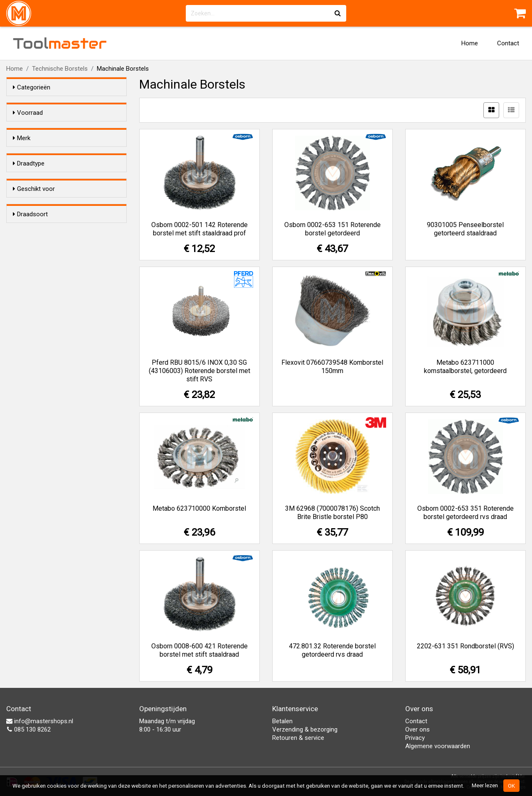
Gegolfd (40, 252)
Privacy (415, 738)
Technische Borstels (60, 69)
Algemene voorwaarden (438, 746)
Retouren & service (298, 738)
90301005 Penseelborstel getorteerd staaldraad (465, 229)
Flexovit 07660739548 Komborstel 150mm (332, 367)
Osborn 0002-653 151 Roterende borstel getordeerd (332, 229)
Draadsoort (30, 350)
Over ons (417, 729)
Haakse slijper (48, 314)
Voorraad (28, 113)
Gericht (39, 263)
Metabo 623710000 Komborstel (199, 508)
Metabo (40, 190)
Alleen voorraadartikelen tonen (67, 129)
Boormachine (48, 325)
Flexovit (40, 180)
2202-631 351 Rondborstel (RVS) (465, 646)
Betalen (282, 721)
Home (470, 43)
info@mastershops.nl (40, 721)
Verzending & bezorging (305, 729)
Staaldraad (44, 366)
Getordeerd (45, 274)
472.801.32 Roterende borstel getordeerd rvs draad (332, 650)
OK (511, 786)
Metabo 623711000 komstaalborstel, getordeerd (465, 367)
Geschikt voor (34, 299)
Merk (22, 153)
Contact (508, 43)
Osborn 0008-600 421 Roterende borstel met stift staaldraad (199, 650)
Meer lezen (485, 785)
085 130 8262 (28, 729)
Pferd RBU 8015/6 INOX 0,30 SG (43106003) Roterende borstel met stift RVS (199, 371)
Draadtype (29, 237)
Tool (60, 43)
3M (34, 169)
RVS (35, 376)
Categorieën (32, 87)
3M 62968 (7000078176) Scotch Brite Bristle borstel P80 (332, 513)
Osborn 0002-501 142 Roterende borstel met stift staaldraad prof (199, 229)
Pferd (37, 212)
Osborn (39, 201)
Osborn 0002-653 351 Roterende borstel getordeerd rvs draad (465, 513)
